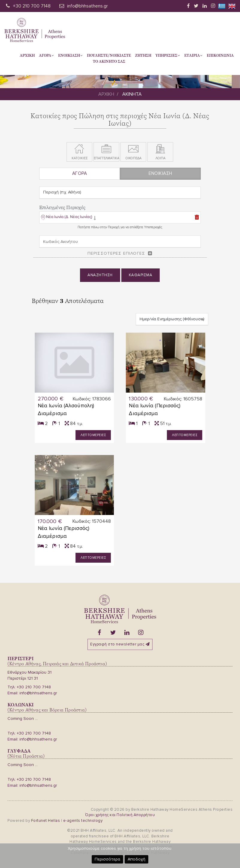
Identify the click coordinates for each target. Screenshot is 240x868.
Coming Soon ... (23, 718)
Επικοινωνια (220, 55)
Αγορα (46, 55)
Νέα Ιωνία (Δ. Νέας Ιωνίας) (69, 217)
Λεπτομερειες (93, 435)
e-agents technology (83, 821)
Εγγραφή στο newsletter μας (120, 644)
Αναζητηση (100, 275)
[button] (68, 218)
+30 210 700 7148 (32, 6)
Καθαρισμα (141, 275)
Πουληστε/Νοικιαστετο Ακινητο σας (109, 58)
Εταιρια (193, 55)
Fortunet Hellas (46, 821)
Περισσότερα (107, 859)
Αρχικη (27, 55)
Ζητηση (143, 55)
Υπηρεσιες (168, 55)
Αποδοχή (136, 859)
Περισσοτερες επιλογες (116, 253)
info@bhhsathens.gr (87, 6)
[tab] (120, 218)
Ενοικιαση (70, 55)
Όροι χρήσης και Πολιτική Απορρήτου (120, 815)
